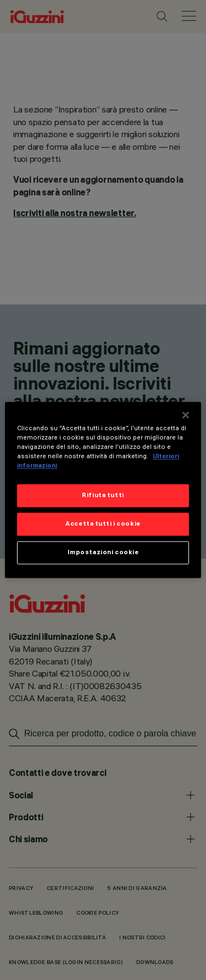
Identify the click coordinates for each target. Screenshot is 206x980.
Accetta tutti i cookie (103, 524)
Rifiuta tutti (103, 495)
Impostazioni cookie (103, 553)
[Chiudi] (186, 415)
